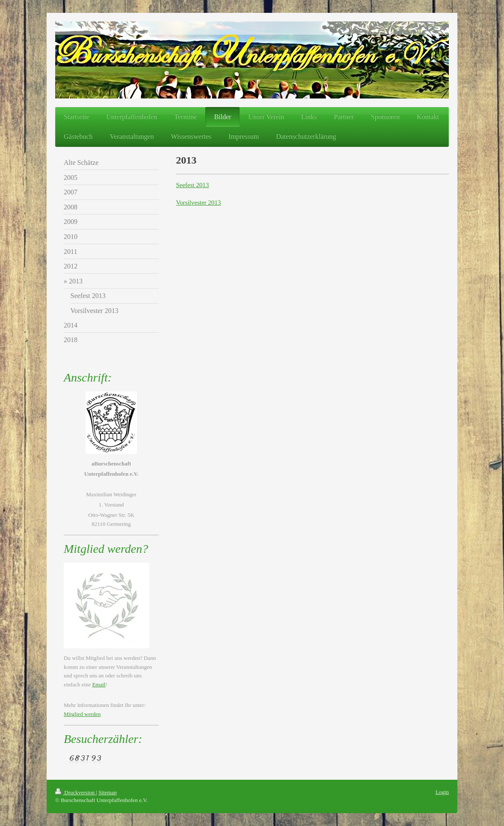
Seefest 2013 (192, 185)
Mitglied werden (82, 714)
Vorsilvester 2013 (198, 203)
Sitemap (108, 792)
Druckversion (76, 792)
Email (99, 684)
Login (442, 792)
